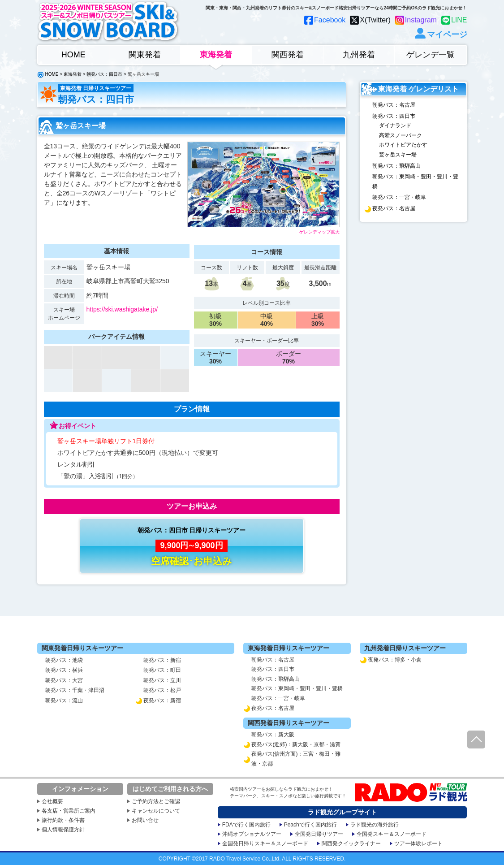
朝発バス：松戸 (162, 690)
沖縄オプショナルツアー (252, 834)
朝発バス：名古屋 (394, 105)
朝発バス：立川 (162, 680)
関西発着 (288, 55)
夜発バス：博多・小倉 (395, 660)
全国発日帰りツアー (319, 834)
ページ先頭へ (476, 740)
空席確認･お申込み (192, 561)
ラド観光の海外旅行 (375, 825)
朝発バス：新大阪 (273, 735)
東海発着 (216, 55)
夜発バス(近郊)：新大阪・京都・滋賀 (296, 744)
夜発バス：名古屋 (394, 208)
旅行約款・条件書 (63, 820)
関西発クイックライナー (351, 843)
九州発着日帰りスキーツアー (405, 648)
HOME (73, 55)
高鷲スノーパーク (401, 135)
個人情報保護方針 (63, 830)
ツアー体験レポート (418, 843)
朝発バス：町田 (162, 670)
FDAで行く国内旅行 (246, 825)
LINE (459, 20)
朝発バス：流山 (64, 701)
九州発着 (359, 55)
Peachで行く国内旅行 (310, 825)
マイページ (447, 34)
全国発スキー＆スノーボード (392, 834)
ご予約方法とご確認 (156, 801)
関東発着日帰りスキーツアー (82, 648)
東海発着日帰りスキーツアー (289, 648)
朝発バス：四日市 (104, 74)
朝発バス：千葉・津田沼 (75, 690)
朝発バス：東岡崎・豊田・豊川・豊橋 (415, 182)
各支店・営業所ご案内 (69, 811)
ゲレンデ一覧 (431, 55)
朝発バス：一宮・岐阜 (399, 197)
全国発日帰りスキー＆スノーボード (265, 843)
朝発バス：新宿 (162, 660)
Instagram (421, 20)
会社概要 (52, 801)
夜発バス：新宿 (162, 701)
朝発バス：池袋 (64, 660)
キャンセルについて (156, 811)
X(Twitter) (375, 20)
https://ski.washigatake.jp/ (122, 309)
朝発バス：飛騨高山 (396, 166)
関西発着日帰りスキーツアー (289, 723)
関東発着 (145, 55)
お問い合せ (145, 820)
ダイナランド (395, 125)
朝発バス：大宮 (64, 680)
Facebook (330, 20)
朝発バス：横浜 (64, 670)
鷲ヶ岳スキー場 (398, 155)
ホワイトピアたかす (403, 145)
